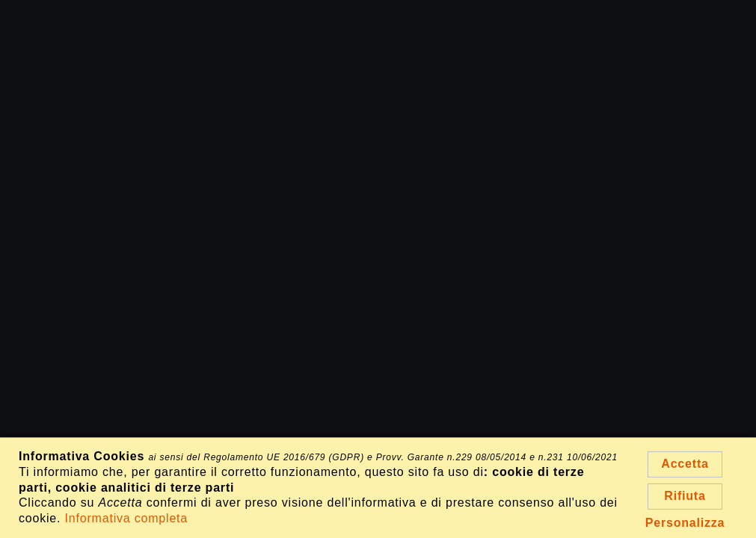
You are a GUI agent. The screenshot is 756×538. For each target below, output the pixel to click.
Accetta (685, 464)
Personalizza (685, 523)
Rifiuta (685, 496)
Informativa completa (127, 518)
